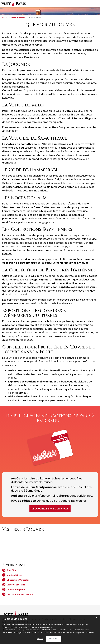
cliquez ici (48, 627)
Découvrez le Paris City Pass (50, 509)
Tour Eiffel (12, 570)
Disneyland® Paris (16, 585)
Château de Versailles (18, 580)
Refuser (40, 639)
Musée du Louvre (18, 18)
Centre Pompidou (16, 589)
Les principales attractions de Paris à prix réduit (50, 418)
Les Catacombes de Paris (20, 594)
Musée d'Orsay (15, 575)
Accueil (5, 18)
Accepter (54, 639)
